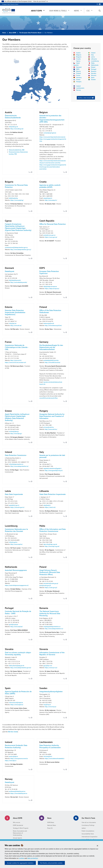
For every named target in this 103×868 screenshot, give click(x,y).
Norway (79, 90)
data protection (33, 858)
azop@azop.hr (48, 198)
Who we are (17, 822)
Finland (79, 73)
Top (30, 172)
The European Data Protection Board (30, 33)
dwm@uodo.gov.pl (45, 585)
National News (52, 825)
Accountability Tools (88, 834)
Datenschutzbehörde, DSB (17, 150)
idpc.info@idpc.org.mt (50, 544)
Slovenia (94, 75)
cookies (22, 858)
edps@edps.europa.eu (50, 286)
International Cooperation (90, 837)
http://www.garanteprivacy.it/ (54, 470)
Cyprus (78, 61)
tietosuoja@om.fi (49, 323)
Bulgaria (79, 57)
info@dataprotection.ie (16, 464)
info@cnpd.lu (13, 542)
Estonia (78, 71)
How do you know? (41, 1)
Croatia (78, 59)
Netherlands (95, 65)
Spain (93, 77)
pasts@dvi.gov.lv (14, 505)
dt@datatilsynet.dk (15, 280)
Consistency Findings (88, 825)
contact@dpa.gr (14, 431)
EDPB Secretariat (18, 825)
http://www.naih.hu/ (51, 429)
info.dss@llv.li (48, 756)
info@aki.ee (13, 323)
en (97, 4)
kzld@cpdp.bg (13, 198)
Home (4, 33)
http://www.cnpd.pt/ (17, 627)
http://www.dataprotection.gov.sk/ (21, 668)
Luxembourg (95, 61)
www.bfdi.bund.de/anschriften (49, 398)
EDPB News (51, 822)
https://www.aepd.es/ (17, 705)
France (78, 75)
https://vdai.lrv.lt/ (50, 507)
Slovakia (94, 73)
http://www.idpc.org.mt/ (52, 546)
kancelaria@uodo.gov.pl (51, 583)
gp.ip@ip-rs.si (48, 666)
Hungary (79, 82)
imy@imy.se (47, 705)
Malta (93, 63)
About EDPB (36, 11)
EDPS (78, 69)
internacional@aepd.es (16, 703)
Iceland (78, 86)
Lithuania (94, 59)
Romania (94, 71)
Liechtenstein (80, 88)
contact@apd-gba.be (50, 133)
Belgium (79, 55)
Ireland (93, 53)
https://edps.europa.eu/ (52, 289)
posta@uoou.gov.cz (49, 235)
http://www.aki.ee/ (16, 325)
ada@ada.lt (47, 505)
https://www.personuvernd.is (19, 758)
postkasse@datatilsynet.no (17, 791)
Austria (78, 53)
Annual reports (17, 838)
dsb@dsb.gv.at (13, 127)
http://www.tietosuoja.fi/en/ (53, 325)
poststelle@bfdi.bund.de (51, 360)
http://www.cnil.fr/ (16, 360)
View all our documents (89, 822)
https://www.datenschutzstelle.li (55, 758)
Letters (84, 828)
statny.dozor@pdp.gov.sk (17, 666)
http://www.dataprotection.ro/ (54, 629)
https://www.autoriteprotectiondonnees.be (52, 137)
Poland (93, 67)
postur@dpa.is (13, 756)
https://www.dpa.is (11, 761)
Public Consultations (88, 831)
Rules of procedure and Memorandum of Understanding (20, 833)
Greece (78, 80)
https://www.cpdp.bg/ (17, 200)
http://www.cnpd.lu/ (16, 544)
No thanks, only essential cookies (51, 863)
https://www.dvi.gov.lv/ (17, 507)
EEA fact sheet (13, 732)
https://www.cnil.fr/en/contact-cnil (15, 362)
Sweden (93, 80)
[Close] (97, 846)
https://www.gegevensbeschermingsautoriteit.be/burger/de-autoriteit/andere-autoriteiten (53, 167)
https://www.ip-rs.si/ (51, 668)
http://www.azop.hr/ (51, 200)
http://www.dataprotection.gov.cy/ (21, 249)
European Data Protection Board (10, 4)
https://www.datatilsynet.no (19, 793)
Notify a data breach (85, 98)
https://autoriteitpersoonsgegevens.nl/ (17, 585)
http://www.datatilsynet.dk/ (19, 282)
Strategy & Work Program (21, 828)
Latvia (93, 57)
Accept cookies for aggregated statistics (20, 863)
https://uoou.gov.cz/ (51, 237)
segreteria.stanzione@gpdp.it (52, 468)
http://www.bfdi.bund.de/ (53, 362)
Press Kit (50, 828)
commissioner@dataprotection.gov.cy (16, 247)
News (77, 11)
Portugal (94, 69)
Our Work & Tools (58, 11)
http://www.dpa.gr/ (16, 434)
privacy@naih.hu (49, 427)
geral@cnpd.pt (13, 624)
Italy (92, 55)
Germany (79, 77)
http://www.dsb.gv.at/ (17, 129)
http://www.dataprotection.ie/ (19, 466)
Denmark (79, 67)
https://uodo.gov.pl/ (51, 588)
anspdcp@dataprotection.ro (52, 627)
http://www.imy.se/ (51, 707)
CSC (88, 11)
